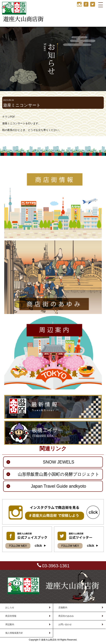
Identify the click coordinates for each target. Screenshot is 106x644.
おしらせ (10, 607)
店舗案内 (63, 607)
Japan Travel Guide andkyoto (58, 486)
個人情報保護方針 (14, 633)
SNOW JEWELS (59, 462)
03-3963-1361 (56, 566)
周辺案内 (10, 624)
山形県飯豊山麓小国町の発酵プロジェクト (59, 474)
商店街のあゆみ (66, 616)
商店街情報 (11, 616)
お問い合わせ (65, 624)
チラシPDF (9, 117)
